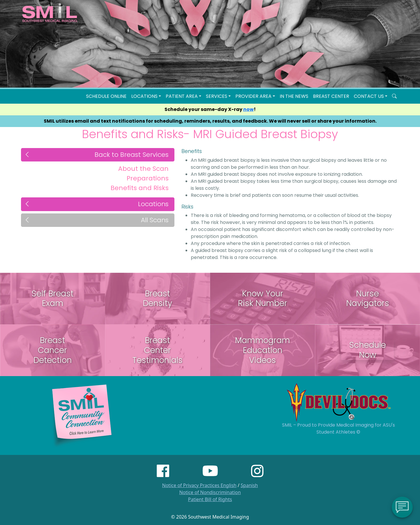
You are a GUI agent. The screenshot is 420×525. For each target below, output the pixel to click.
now (249, 109)
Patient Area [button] (182, 96)
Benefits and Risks (140, 188)
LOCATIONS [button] (144, 96)
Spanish (249, 485)
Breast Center (331, 96)
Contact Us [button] (369, 96)
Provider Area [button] (253, 96)
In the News (294, 96)
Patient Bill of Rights (210, 499)
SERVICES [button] (217, 96)
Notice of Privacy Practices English (199, 485)
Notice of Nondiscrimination (210, 492)
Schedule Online (106, 96)
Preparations (148, 178)
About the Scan (143, 169)
